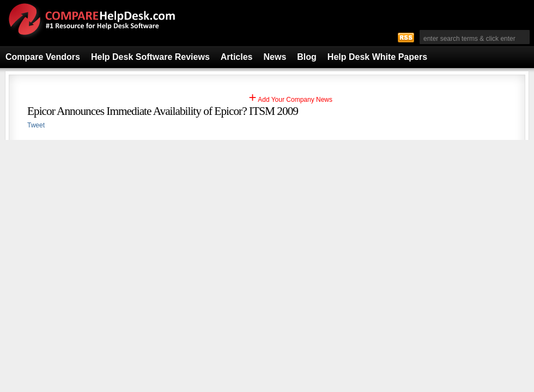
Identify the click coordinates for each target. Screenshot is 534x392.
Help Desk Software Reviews (150, 57)
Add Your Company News (291, 100)
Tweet (36, 125)
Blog (307, 57)
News (275, 57)
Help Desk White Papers (377, 57)
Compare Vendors (43, 57)
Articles (237, 57)
